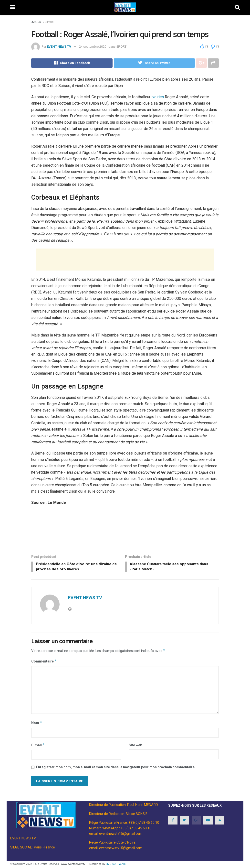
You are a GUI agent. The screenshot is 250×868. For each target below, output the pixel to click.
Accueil (36, 22)
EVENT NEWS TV (59, 47)
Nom (37, 724)
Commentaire (44, 662)
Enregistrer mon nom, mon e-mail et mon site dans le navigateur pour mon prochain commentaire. (116, 768)
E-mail (38, 746)
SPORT (50, 22)
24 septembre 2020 (93, 47)
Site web (135, 746)
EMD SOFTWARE (116, 865)
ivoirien (158, 97)
